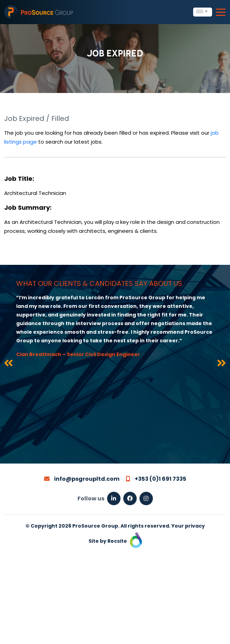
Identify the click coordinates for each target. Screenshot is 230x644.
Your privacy (188, 526)
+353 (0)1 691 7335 (156, 479)
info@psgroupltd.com (82, 479)
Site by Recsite (115, 541)
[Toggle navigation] (221, 12)
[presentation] (8, 364)
